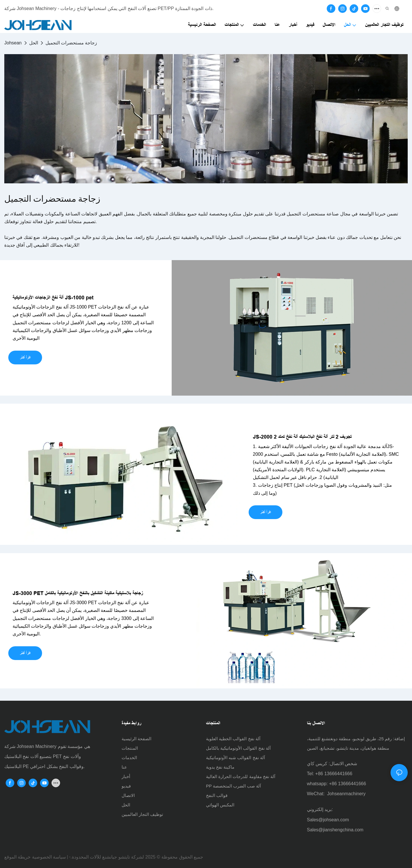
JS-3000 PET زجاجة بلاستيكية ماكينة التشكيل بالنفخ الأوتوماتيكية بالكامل (78, 593)
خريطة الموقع (17, 857)
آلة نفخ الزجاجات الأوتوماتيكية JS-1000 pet (53, 298)
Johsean (13, 43)
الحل (34, 43)
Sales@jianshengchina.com (335, 830)
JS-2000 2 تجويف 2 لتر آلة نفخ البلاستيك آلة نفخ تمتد (302, 437)
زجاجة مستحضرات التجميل (71, 43)
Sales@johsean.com (328, 820)
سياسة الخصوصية (49, 857)
